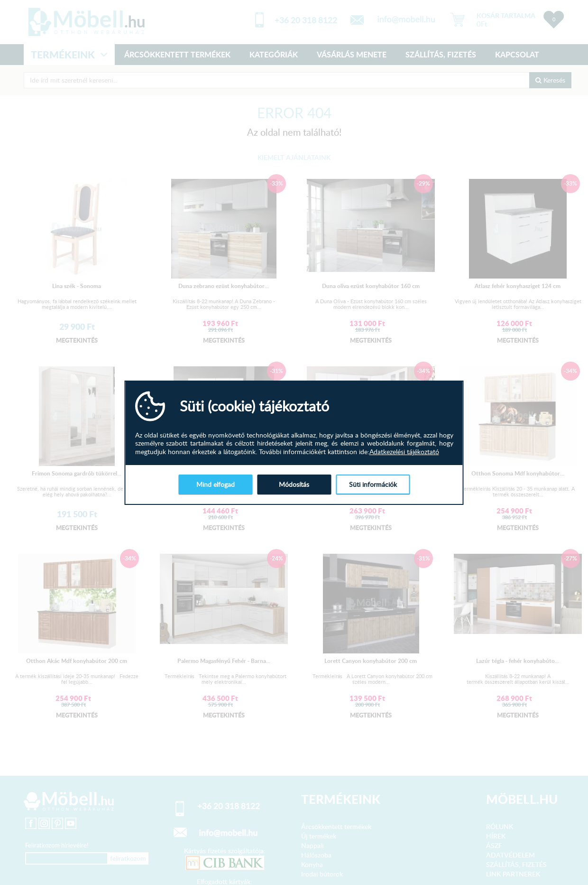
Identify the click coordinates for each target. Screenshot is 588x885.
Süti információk (373, 484)
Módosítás (294, 484)
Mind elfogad (216, 484)
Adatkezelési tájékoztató (404, 452)
